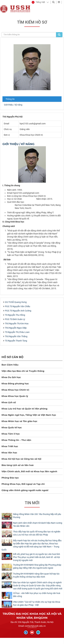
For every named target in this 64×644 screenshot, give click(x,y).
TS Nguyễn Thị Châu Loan (17, 332)
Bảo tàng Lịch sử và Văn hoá (18, 465)
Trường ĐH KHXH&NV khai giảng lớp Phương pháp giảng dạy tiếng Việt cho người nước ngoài (37, 566)
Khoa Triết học (10, 446)
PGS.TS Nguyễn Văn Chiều (18, 306)
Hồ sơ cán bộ (12, 357)
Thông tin (10, 99)
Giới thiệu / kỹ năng (13, 105)
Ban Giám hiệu (10, 365)
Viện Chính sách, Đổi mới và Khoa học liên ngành (29, 471)
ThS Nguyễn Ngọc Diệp (16, 328)
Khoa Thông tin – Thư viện (16, 440)
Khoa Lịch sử (9, 402)
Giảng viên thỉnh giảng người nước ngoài (25, 490)
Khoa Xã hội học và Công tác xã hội (21, 459)
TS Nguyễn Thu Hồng (15, 315)
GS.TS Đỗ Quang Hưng (16, 302)
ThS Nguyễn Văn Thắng (16, 336)
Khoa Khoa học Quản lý (15, 396)
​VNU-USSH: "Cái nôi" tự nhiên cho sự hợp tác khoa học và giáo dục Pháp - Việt (37, 603)
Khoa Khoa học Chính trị (15, 390)
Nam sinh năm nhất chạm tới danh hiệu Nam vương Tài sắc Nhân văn (38, 524)
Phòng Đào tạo (10, 478)
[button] (38, 2)
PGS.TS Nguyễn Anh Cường (18, 311)
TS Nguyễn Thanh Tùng (16, 341)
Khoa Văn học (9, 453)
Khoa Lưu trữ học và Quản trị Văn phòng (24, 409)
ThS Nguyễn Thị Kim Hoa (17, 324)
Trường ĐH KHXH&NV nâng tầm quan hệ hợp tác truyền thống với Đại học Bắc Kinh (36, 575)
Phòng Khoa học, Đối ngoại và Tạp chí (23, 484)
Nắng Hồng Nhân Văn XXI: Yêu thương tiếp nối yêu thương (37, 516)
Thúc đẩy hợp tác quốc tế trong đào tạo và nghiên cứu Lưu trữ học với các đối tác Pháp (37, 533)
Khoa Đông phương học (15, 384)
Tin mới (32, 503)
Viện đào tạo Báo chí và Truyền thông (23, 371)
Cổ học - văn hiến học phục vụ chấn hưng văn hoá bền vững (37, 595)
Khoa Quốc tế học (12, 427)
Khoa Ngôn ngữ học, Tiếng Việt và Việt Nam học (29, 415)
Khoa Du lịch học (11, 377)
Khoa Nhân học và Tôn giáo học (19, 421)
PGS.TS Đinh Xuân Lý (15, 319)
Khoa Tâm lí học (11, 434)
